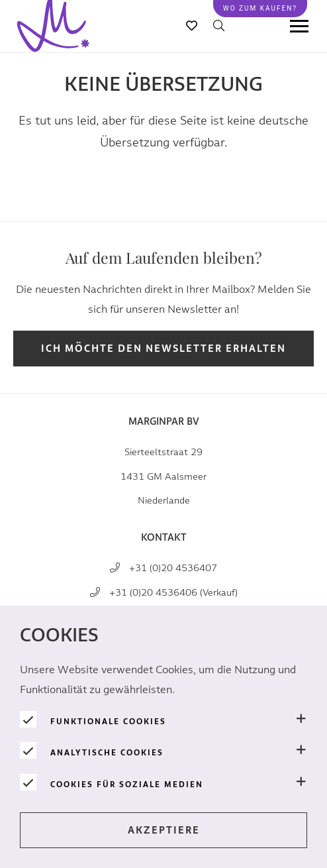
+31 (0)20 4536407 (173, 568)
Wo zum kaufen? (260, 8)
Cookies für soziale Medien (127, 785)
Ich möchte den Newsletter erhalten (163, 349)
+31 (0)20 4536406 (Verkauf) (173, 593)
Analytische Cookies (107, 753)
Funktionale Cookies (108, 722)
